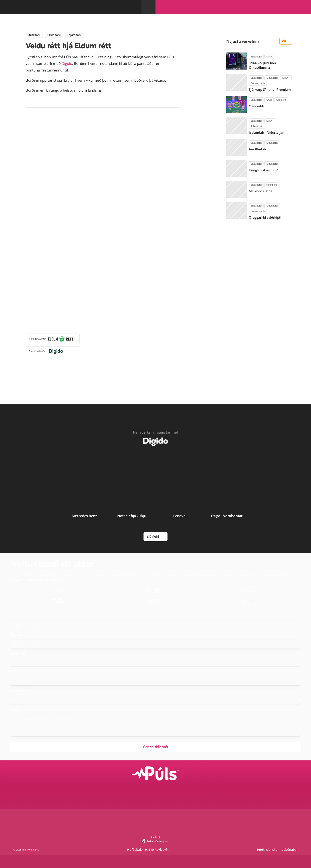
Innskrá (267, 15)
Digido (198, 187)
